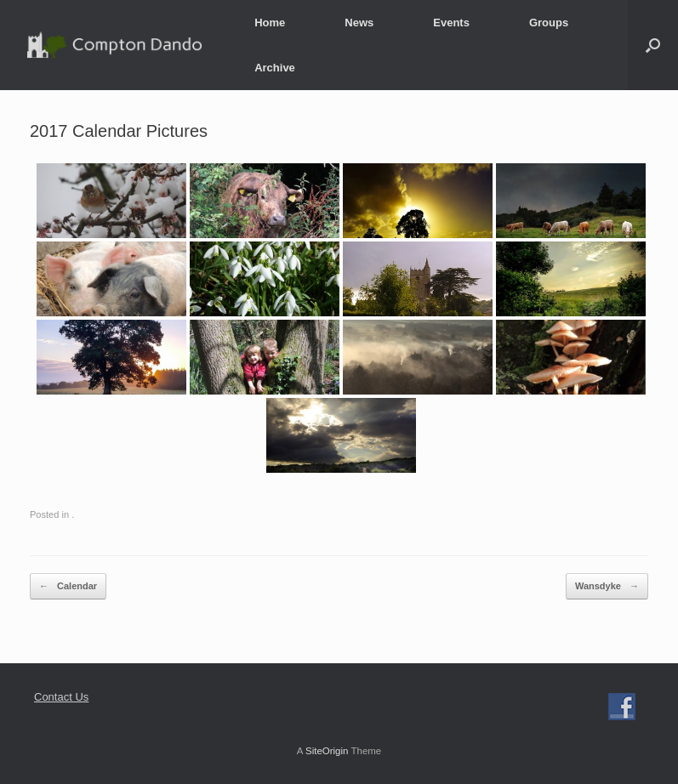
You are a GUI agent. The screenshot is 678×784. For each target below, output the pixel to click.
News (359, 23)
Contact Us (61, 697)
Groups (549, 23)
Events (451, 23)
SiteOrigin (327, 751)
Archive (275, 68)
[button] (653, 45)
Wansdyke (607, 586)
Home (270, 23)
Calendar (68, 586)
